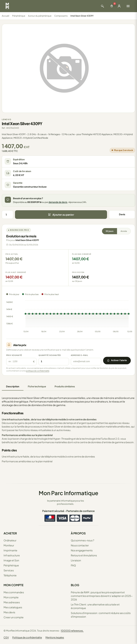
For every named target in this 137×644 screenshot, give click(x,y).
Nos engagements (82, 550)
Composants (61, 16)
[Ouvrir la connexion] (119, 6)
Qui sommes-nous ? (83, 540)
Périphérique (19, 16)
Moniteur (9, 545)
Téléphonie (10, 575)
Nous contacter (80, 545)
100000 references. (72, 631)
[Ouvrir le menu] (128, 6)
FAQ (73, 565)
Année (124, 231)
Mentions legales (55, 637)
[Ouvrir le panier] (112, 6)
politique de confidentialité (38, 371)
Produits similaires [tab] (65, 386)
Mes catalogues (13, 607)
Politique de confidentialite (27, 637)
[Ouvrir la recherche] (102, 6)
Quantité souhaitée (50, 355)
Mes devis (9, 612)
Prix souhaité (14, 355)
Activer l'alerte (117, 360)
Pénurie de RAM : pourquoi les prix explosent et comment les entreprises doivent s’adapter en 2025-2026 (102, 596)
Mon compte (11, 597)
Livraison (76, 560)
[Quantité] (7, 215)
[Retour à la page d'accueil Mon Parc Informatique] (7, 6)
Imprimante (10, 550)
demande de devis (58, 202)
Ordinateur (10, 540)
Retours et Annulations (84, 555)
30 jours (110, 231)
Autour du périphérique (40, 16)
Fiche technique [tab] (37, 386)
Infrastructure (12, 555)
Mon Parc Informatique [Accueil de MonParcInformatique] (68, 493)
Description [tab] (13, 386)
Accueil (6, 16)
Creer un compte (14, 617)
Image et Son (11, 560)
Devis (122, 214)
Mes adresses (12, 602)
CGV (6, 637)
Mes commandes (14, 592)
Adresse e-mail (79, 355)
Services (9, 570)
